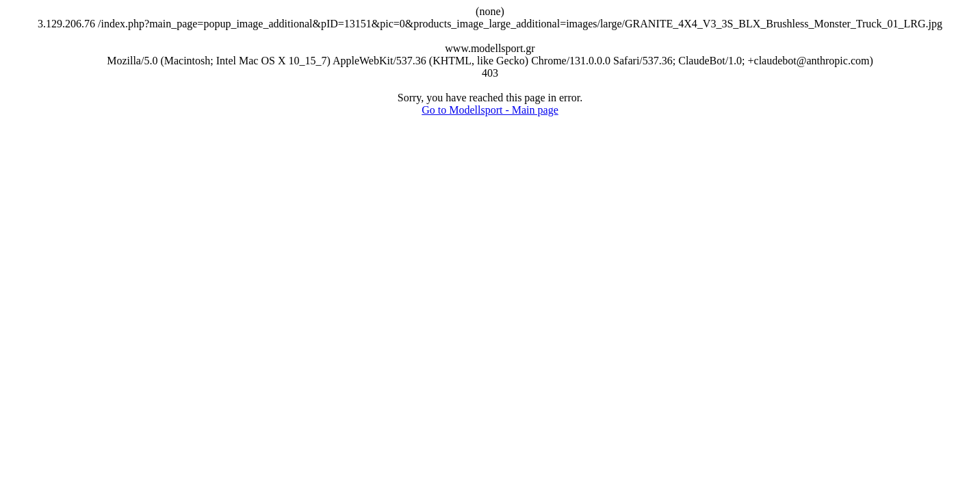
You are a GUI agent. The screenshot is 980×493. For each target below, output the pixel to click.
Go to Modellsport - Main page (490, 110)
